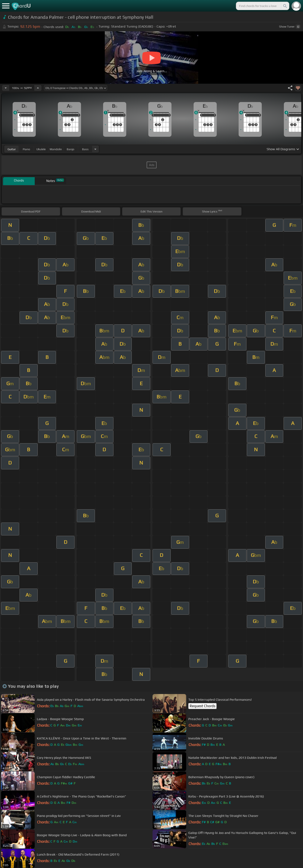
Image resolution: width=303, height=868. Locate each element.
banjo (70, 149)
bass (85, 149)
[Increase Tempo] (38, 88)
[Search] (285, 6)
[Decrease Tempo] (6, 88)
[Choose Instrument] (95, 149)
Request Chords (202, 706)
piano (26, 149)
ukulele (41, 149)
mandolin (56, 149)
